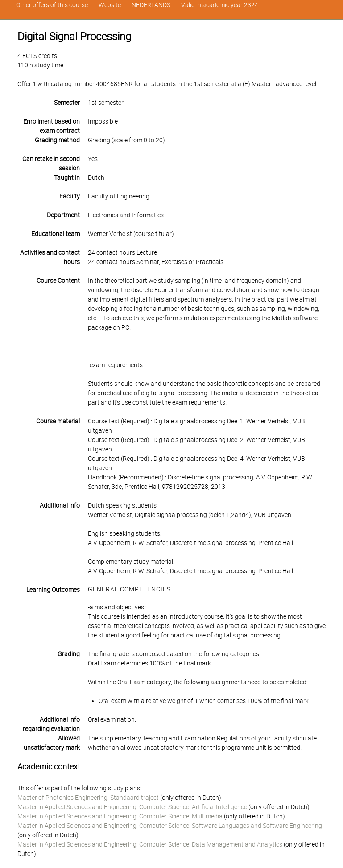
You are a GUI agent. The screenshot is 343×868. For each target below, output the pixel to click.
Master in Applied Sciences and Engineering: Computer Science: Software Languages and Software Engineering (170, 826)
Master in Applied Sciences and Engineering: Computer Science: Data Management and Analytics (150, 844)
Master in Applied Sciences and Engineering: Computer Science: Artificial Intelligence (132, 807)
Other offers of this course (52, 5)
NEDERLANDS (151, 5)
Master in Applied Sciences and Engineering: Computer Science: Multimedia (120, 816)
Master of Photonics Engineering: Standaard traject (88, 798)
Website (110, 5)
